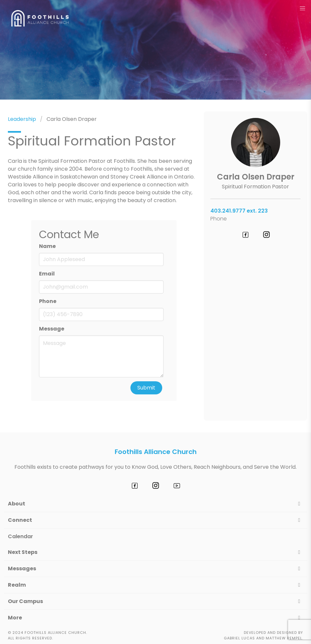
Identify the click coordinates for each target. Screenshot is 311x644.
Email (47, 274)
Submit (146, 388)
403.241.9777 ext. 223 (239, 211)
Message (52, 329)
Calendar (20, 536)
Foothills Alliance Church (156, 452)
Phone (48, 301)
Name (47, 246)
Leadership (22, 119)
